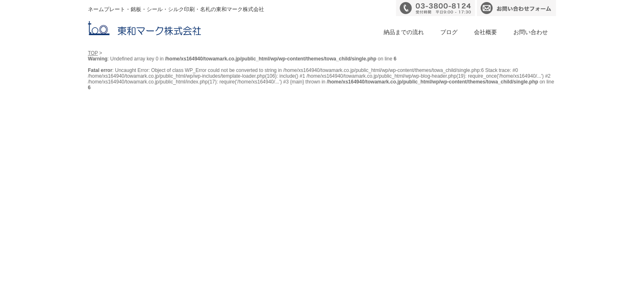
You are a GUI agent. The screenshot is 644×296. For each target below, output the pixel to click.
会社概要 (485, 32)
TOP (93, 53)
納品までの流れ (404, 32)
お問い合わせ (531, 32)
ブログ (449, 32)
